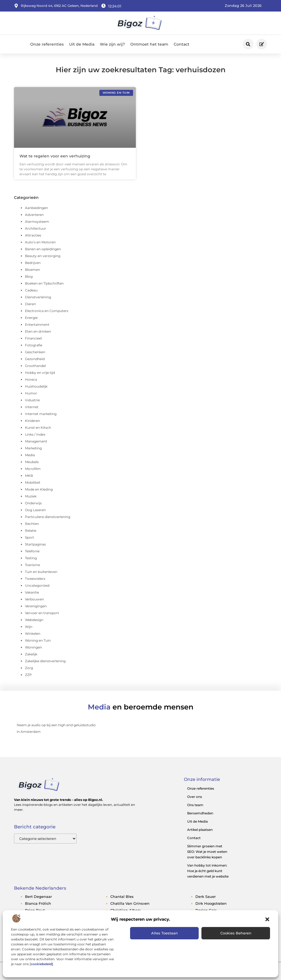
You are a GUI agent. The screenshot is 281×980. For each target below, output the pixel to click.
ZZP (28, 675)
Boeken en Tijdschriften (44, 283)
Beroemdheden (200, 813)
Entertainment (37, 325)
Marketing (33, 448)
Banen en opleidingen (43, 249)
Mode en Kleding (39, 489)
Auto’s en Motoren (40, 242)
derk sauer (206, 897)
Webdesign (34, 620)
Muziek (31, 496)
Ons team (195, 805)
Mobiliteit (33, 482)
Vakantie (32, 592)
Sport (29, 537)
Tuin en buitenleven (41, 572)
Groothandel (35, 366)
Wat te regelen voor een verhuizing (55, 156)
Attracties (33, 235)
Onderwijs (33, 503)
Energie (31, 318)
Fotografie (34, 345)
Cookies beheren (236, 933)
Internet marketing (41, 414)
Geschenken (35, 352)
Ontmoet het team (149, 44)
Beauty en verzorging (43, 256)
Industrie (32, 400)
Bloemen (33, 270)
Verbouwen (34, 599)
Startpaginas (35, 544)
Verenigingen (36, 606)
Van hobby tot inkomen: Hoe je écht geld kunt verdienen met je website (208, 871)
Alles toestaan (165, 933)
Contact (182, 44)
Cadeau (31, 290)
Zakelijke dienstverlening (45, 661)
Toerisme (33, 565)
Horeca (31, 379)
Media (30, 455)
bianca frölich (38, 903)
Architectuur (36, 228)
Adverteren (34, 215)
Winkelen (33, 634)
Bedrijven (33, 263)
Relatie (31, 531)
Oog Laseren (35, 510)
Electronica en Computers (47, 311)
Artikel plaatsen (200, 830)
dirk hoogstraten (211, 903)
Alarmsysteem (37, 222)
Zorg (29, 668)
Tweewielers (35, 579)
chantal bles (122, 897)
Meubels (32, 462)
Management (36, 441)
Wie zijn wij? (112, 44)
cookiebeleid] (42, 964)
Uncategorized (37, 585)
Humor (31, 393)
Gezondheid (35, 359)
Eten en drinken (38, 331)
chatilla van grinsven (130, 903)
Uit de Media (82, 44)
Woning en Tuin (38, 640)
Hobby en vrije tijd (40, 373)
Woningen (33, 647)
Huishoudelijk (36, 386)
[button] (267, 919)
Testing (31, 558)
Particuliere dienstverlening (48, 517)
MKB (29, 476)
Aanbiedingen (36, 208)
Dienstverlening (38, 297)
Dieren (30, 304)
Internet (32, 407)
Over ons (195, 797)
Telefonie (32, 551)
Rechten (32, 524)
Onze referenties (47, 44)
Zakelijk (31, 654)
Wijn (29, 627)
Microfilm (33, 469)
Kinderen (33, 421)
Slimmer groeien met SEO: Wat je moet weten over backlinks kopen (207, 852)
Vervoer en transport (42, 613)
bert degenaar (38, 897)
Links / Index (35, 434)
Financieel (33, 338)
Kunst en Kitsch (38, 428)
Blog (29, 276)
